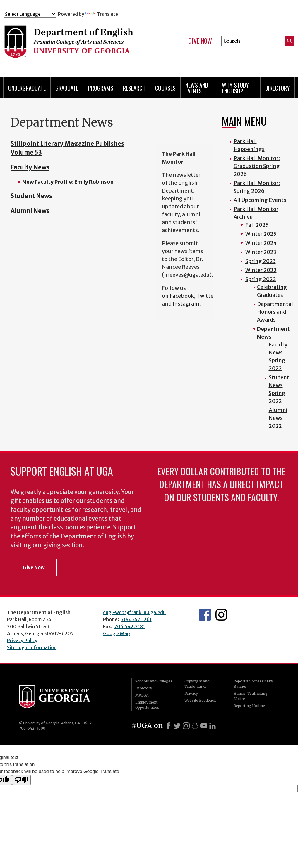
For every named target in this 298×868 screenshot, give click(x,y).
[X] (177, 726)
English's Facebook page (205, 615)
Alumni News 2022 (278, 418)
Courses (165, 88)
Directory (278, 88)
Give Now (200, 41)
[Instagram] (186, 726)
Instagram (186, 304)
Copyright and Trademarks (197, 684)
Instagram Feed (221, 615)
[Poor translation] (21, 780)
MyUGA (142, 695)
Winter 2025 (261, 234)
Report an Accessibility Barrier (253, 684)
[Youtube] (204, 726)
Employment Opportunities (147, 705)
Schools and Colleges (154, 681)
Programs (101, 88)
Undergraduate (27, 88)
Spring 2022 (261, 279)
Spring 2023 (261, 261)
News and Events (197, 88)
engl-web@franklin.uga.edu (134, 612)
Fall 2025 (257, 225)
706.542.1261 (136, 619)
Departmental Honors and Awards (275, 312)
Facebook (182, 296)
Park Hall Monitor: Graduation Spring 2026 (257, 166)
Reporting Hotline (249, 706)
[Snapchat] (195, 726)
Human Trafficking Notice (251, 696)
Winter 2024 (261, 243)
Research (134, 88)
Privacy (191, 693)
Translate (102, 14)
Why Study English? (235, 88)
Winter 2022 (261, 270)
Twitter (206, 296)
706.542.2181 (130, 626)
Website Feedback (200, 700)
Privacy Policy (22, 640)
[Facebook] (168, 726)
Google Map (117, 633)
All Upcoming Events (260, 200)
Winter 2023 (261, 252)
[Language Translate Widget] (30, 14)
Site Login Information (32, 647)
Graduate (67, 88)
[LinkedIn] (213, 726)
